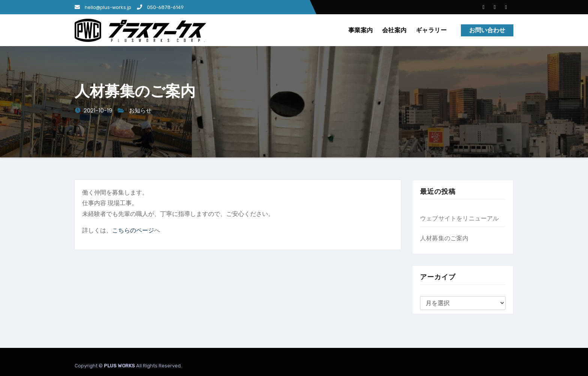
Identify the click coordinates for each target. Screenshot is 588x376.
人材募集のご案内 (444, 238)
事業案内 (361, 30)
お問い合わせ (487, 30)
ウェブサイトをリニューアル (460, 218)
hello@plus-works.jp (103, 7)
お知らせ (140, 110)
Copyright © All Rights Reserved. (128, 366)
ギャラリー (431, 30)
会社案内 (394, 30)
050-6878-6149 (160, 7)
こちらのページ (133, 230)
